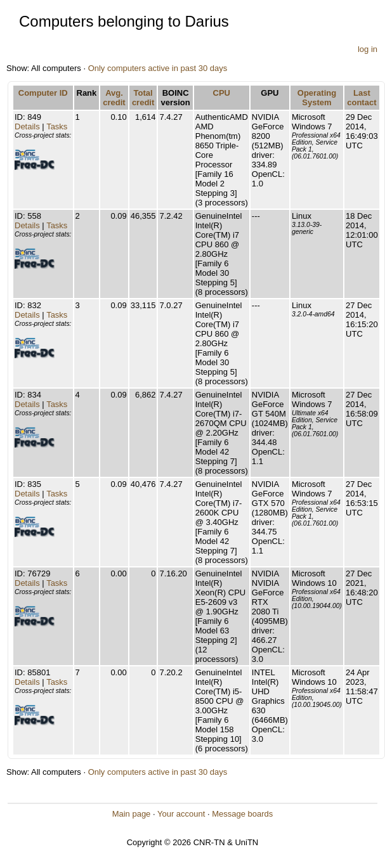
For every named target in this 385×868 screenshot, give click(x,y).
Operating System (317, 98)
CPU (222, 93)
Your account (181, 814)
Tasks (57, 126)
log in (368, 49)
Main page (132, 814)
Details (27, 126)
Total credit (143, 98)
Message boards (242, 814)
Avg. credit (114, 98)
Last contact (362, 98)
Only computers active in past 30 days (158, 68)
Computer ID (43, 93)
